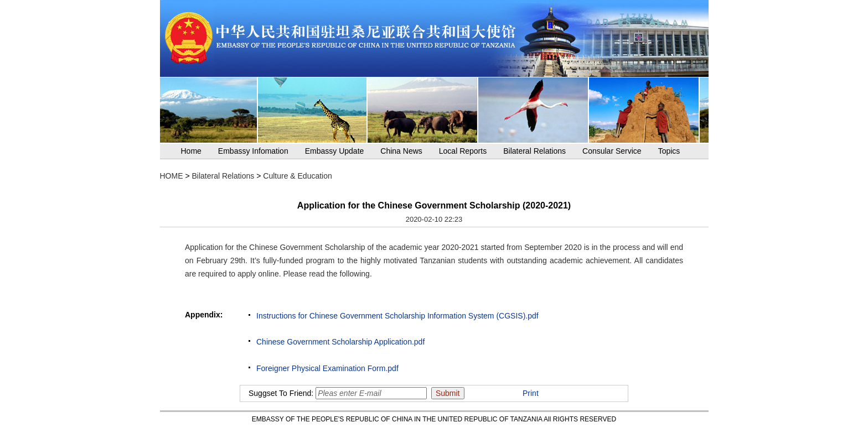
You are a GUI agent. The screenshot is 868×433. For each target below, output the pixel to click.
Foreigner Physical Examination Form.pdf (327, 368)
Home (191, 151)
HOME (172, 176)
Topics (669, 151)
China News (401, 151)
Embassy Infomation (253, 151)
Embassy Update (335, 151)
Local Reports (463, 151)
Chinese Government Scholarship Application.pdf (340, 342)
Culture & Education (298, 176)
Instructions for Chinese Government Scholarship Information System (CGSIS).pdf (397, 316)
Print (531, 393)
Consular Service (612, 151)
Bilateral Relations (534, 151)
